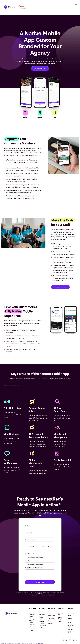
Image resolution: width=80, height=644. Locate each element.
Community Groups (61, 618)
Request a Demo (40, 69)
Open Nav (77, 5)
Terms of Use (71, 613)
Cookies (70, 618)
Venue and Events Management (32, 626)
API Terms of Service (71, 626)
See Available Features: (12, 385)
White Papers (52, 618)
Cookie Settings (39, 642)
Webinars (51, 621)
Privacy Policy (51, 595)
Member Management (42, 614)
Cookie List (32, 642)
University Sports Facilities (32, 621)
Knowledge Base (61, 614)
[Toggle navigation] (74, 385)
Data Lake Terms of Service (70, 631)
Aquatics (31, 631)
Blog (49, 613)
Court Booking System (42, 627)
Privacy (69, 616)
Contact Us (61, 621)
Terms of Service (70, 622)
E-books (50, 624)
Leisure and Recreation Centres (32, 615)
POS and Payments (41, 618)
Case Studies (52, 616)
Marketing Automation (42, 622)
